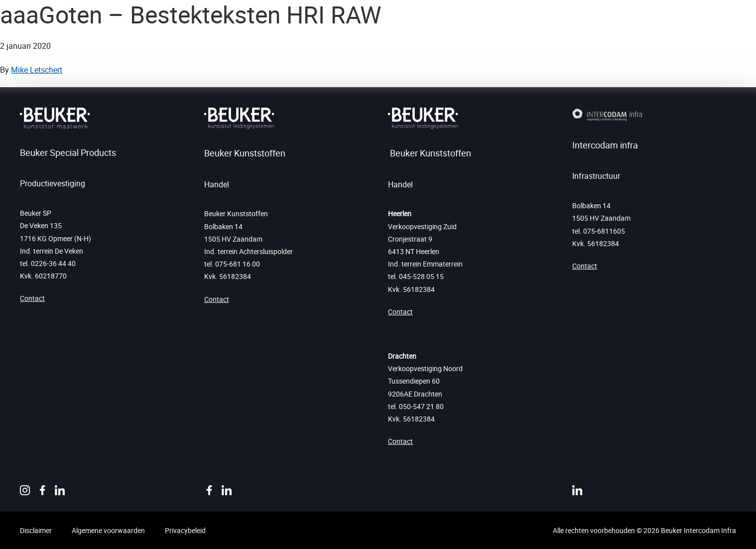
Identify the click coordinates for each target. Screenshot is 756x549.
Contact (32, 298)
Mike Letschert (37, 70)
